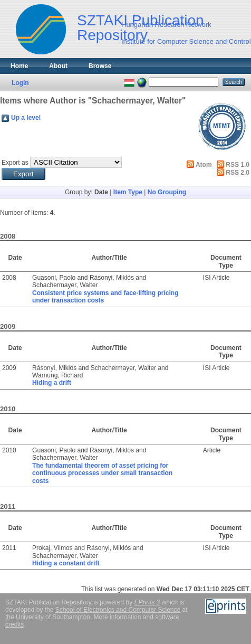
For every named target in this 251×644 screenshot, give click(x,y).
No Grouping (167, 192)
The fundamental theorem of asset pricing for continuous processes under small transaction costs (102, 473)
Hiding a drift (52, 383)
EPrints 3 (147, 602)
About (58, 66)
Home (19, 66)
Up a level (26, 118)
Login (20, 83)
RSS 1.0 (238, 165)
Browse (100, 66)
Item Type (128, 192)
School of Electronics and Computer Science (118, 610)
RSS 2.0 (238, 173)
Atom (204, 165)
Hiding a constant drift (66, 563)
